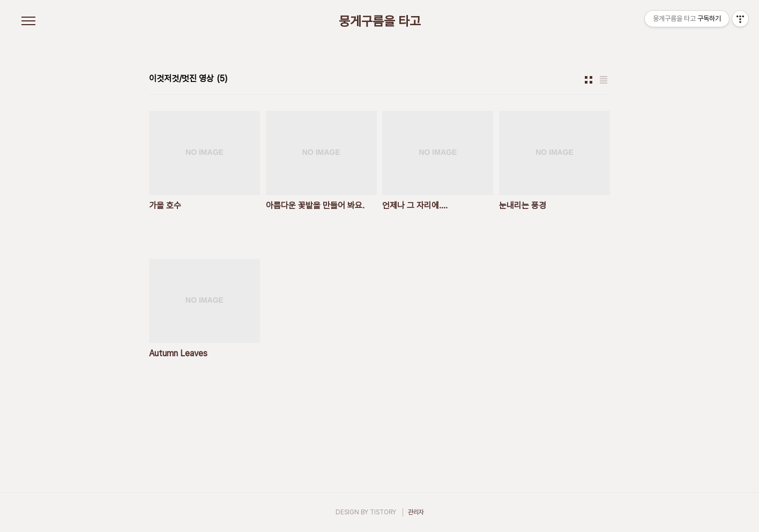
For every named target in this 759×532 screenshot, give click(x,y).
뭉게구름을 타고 (380, 21)
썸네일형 (589, 80)
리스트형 (604, 80)
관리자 (416, 512)
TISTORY (383, 512)
